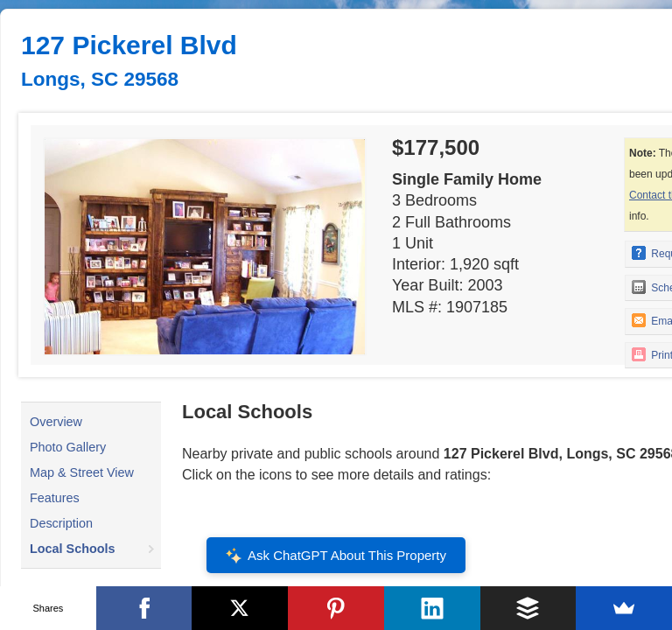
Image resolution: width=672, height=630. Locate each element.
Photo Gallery (68, 447)
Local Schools (73, 549)
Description (61, 523)
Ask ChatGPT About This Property (336, 556)
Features (55, 498)
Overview (56, 422)
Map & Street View (82, 472)
